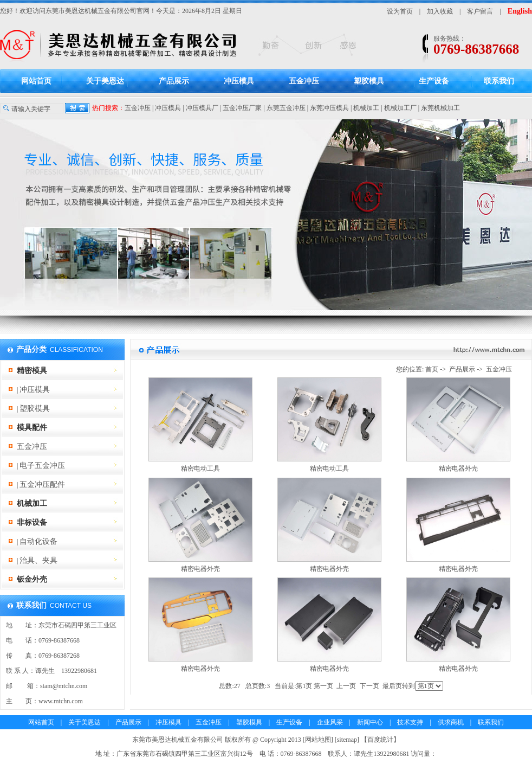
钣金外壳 (32, 579)
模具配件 (32, 428)
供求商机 (451, 722)
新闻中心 (370, 722)
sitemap (347, 740)
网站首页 (36, 81)
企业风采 (330, 722)
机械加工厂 (400, 108)
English (520, 11)
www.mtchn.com (61, 701)
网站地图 (318, 740)
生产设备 (434, 81)
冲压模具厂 (202, 108)
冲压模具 (239, 81)
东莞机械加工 (440, 108)
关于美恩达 (105, 81)
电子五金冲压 (42, 466)
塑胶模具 (369, 81)
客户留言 (480, 11)
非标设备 (32, 522)
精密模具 (32, 371)
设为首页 (400, 11)
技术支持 (410, 722)
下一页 (369, 686)
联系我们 (499, 81)
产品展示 (174, 81)
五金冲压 (304, 81)
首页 (432, 369)
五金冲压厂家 (242, 108)
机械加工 (366, 108)
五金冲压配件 (42, 484)
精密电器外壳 (458, 468)
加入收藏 (440, 11)
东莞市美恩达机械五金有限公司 (91, 11)
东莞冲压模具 (329, 108)
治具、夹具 (38, 560)
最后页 (392, 686)
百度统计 (380, 740)
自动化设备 (38, 541)
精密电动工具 (200, 468)
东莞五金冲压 (286, 108)
